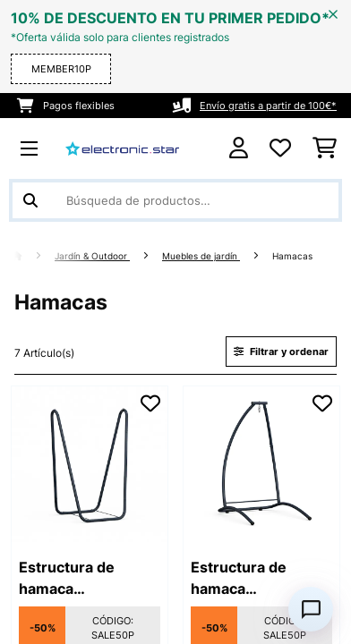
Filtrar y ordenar (281, 352)
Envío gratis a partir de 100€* (268, 106)
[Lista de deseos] (280, 148)
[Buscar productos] (175, 200)
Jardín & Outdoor (92, 256)
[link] (90, 464)
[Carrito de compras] (325, 148)
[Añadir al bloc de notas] (150, 403)
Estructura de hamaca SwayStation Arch (253, 579)
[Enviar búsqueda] (30, 200)
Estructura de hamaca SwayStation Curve (86, 579)
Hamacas (294, 256)
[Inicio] (33, 256)
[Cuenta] (239, 148)
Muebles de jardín (201, 256)
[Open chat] (311, 609)
